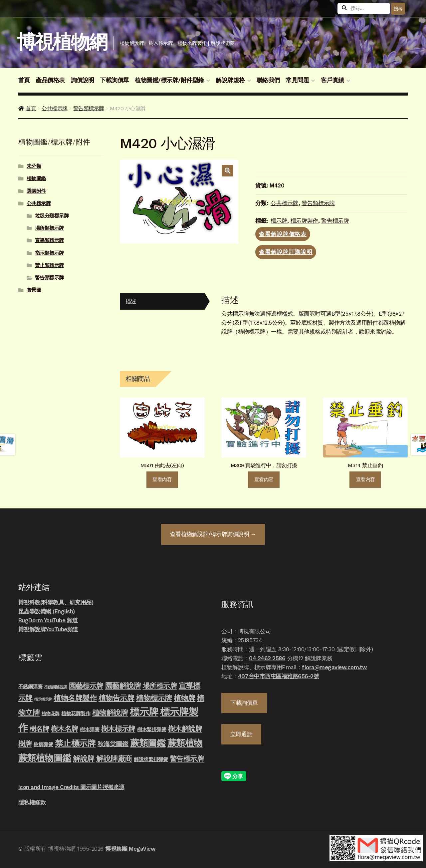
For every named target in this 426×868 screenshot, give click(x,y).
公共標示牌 (55, 108)
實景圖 (34, 290)
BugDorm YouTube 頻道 (48, 620)
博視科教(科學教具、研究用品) (56, 602)
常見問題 (297, 80)
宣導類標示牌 (49, 240)
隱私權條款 (32, 802)
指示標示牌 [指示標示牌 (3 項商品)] (43, 699)
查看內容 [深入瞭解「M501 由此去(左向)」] (162, 479)
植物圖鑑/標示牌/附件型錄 (169, 80)
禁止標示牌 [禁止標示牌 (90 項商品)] (75, 743)
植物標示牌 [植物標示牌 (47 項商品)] (154, 698)
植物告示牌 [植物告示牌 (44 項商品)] (116, 698)
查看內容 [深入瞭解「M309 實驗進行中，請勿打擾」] (264, 479)
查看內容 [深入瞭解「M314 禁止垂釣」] (365, 479)
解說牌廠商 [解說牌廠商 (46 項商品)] (114, 758)
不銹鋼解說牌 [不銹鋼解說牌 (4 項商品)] (56, 687)
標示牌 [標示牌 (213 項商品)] (144, 712)
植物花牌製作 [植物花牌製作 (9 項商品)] (76, 714)
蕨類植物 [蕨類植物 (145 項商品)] (185, 743)
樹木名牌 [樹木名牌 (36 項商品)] (65, 729)
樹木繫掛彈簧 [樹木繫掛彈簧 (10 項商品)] (152, 729)
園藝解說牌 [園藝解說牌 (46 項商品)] (123, 686)
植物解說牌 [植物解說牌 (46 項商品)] (110, 713)
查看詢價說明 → (213, 534)
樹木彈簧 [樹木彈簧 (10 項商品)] (90, 729)
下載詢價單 (114, 80)
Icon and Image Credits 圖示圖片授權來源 (71, 787)
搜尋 (398, 9)
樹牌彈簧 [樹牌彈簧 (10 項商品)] (43, 744)
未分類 (34, 166)
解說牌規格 (230, 80)
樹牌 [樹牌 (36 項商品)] (25, 744)
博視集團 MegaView (130, 849)
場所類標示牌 (49, 228)
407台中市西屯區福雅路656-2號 (278, 676)
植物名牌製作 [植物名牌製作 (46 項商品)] (75, 698)
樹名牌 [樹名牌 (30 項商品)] (39, 729)
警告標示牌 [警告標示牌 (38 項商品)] (187, 759)
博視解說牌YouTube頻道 (48, 629)
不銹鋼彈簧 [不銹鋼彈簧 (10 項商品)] (30, 687)
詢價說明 (83, 80)
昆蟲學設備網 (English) (47, 611)
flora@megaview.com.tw (334, 667)
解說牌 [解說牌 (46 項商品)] (84, 758)
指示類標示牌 (49, 253)
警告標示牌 (335, 221)
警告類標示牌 (89, 108)
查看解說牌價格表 (283, 234)
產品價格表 (50, 80)
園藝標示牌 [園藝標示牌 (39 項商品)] (86, 686)
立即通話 (241, 734)
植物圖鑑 (36, 178)
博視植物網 (62, 42)
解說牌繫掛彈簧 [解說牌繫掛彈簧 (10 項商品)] (151, 759)
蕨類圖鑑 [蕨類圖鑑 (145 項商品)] (148, 743)
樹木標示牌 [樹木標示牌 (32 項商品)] (118, 729)
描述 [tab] (131, 301)
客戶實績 (332, 80)
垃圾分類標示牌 (52, 216)
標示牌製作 (304, 221)
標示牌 (279, 221)
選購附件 (36, 191)
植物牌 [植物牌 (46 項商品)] (185, 698)
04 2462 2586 (267, 658)
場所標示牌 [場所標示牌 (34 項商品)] (160, 686)
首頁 (24, 80)
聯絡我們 (268, 80)
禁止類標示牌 (49, 265)
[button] (227, 171)
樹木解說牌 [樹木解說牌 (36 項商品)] (185, 729)
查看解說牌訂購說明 (286, 252)
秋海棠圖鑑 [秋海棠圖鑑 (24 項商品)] (113, 744)
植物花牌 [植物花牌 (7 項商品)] (51, 714)
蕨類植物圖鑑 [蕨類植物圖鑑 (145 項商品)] (45, 758)
